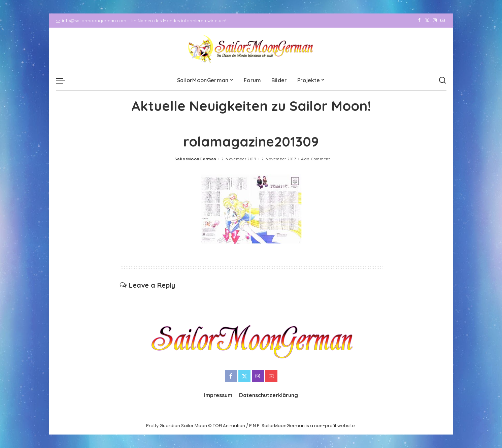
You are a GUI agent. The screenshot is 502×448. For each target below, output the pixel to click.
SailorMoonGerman (195, 159)
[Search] (442, 81)
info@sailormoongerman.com (91, 21)
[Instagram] (435, 21)
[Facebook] (419, 21)
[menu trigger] (64, 81)
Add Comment (315, 159)
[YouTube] (443, 21)
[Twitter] (427, 21)
